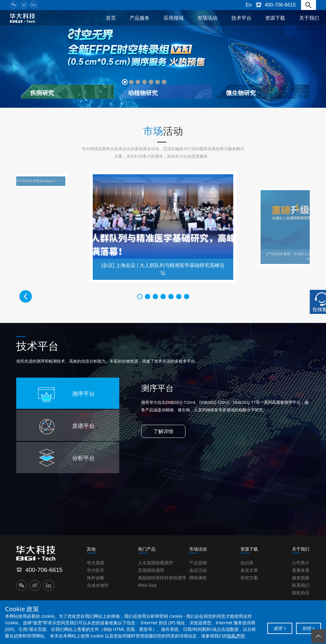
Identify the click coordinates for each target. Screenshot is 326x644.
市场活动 (207, 18)
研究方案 (249, 578)
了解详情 (163, 432)
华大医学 (96, 571)
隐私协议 (301, 593)
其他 (91, 549)
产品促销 (198, 563)
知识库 (247, 563)
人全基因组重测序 (156, 563)
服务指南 (301, 578)
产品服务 (140, 18)
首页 (111, 18)
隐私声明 (236, 636)
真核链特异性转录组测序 (162, 578)
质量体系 (301, 571)
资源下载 (275, 18)
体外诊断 (96, 578)
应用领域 (174, 18)
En (249, 5)
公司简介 (301, 563)
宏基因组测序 (151, 571)
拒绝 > (309, 628)
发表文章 (249, 571)
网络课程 (198, 578)
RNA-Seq (147, 586)
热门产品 (147, 549)
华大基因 (96, 563)
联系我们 (301, 586)
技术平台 (241, 18)
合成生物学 (98, 586)
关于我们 (309, 18)
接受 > (280, 628)
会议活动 (198, 571)
